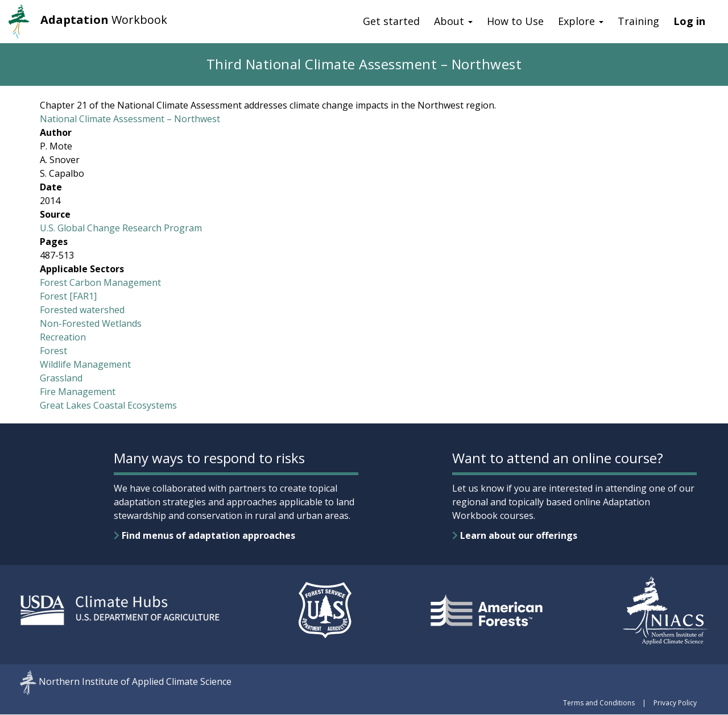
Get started (391, 21)
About (453, 21)
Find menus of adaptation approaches (204, 535)
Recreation (63, 337)
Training (638, 21)
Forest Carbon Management (100, 282)
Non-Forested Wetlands (91, 323)
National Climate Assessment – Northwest (130, 119)
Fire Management (78, 392)
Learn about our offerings (515, 535)
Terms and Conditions (599, 703)
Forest (53, 351)
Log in (689, 21)
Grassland (61, 378)
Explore (581, 21)
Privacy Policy (675, 703)
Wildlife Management (85, 364)
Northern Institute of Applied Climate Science (135, 682)
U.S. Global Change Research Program (121, 228)
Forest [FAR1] (68, 296)
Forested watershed (82, 310)
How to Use (515, 21)
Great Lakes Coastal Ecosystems (108, 405)
